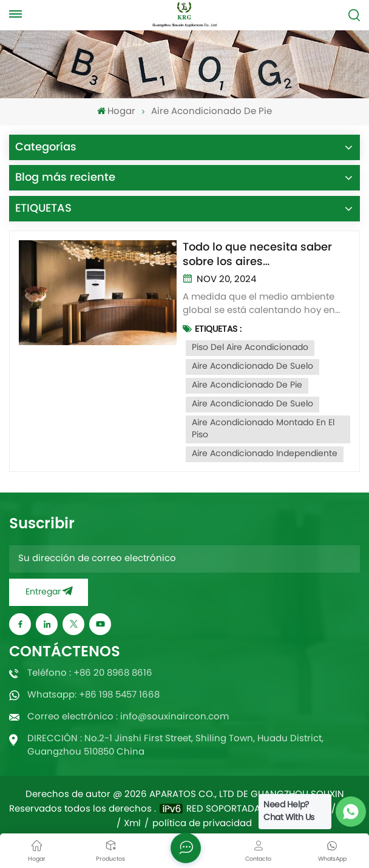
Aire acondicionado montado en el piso (263, 429)
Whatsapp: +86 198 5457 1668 (93, 695)
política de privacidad (202, 824)
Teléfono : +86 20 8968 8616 (90, 674)
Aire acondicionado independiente (265, 454)
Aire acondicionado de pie (247, 385)
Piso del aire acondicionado (250, 348)
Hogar (116, 112)
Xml (132, 824)
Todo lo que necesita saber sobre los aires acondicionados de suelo (257, 255)
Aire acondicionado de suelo (252, 367)
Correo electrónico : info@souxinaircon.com (128, 717)
